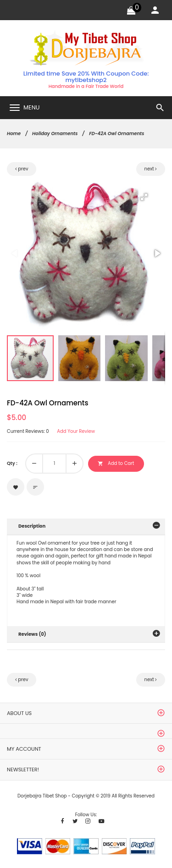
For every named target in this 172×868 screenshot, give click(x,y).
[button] (144, 197)
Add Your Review (76, 431)
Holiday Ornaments (55, 134)
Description (32, 526)
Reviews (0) (32, 634)
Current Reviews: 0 (28, 431)
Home (14, 134)
